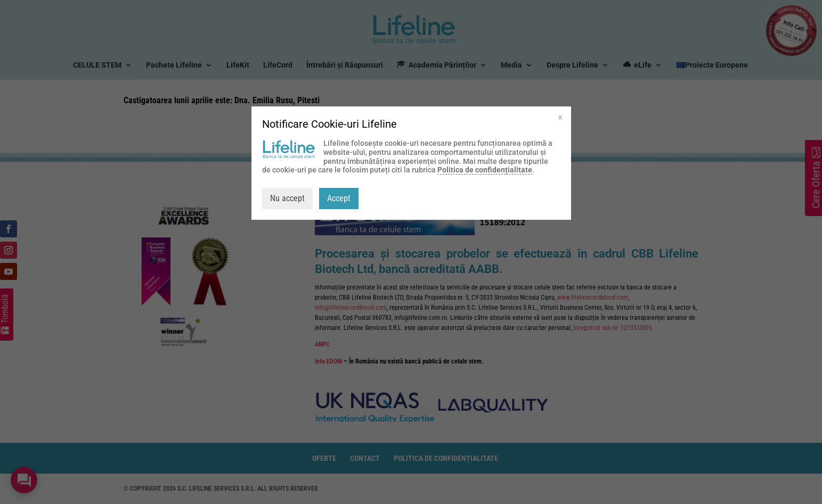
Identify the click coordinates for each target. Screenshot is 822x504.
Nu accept (287, 198)
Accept (339, 198)
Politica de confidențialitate (485, 170)
